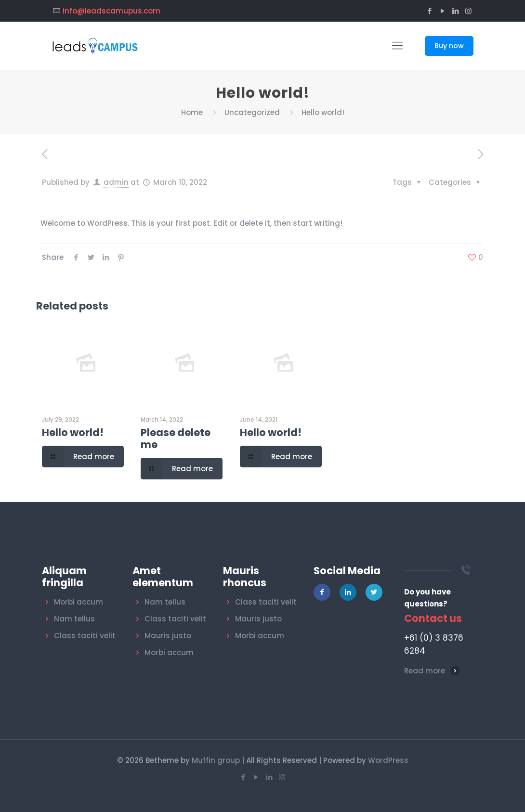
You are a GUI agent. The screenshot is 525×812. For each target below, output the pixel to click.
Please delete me (176, 438)
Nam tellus (74, 619)
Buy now (449, 46)
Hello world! (73, 432)
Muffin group (216, 760)
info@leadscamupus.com (112, 11)
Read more (425, 671)
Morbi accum (79, 602)
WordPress (388, 760)
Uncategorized (252, 112)
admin (116, 182)
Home (192, 112)
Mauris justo (168, 636)
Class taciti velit (85, 636)
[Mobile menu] (397, 46)
